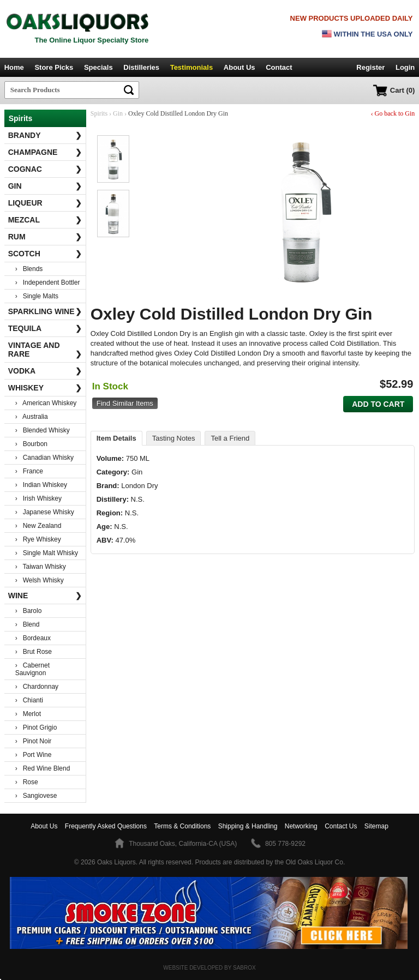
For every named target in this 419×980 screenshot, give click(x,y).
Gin (45, 186)
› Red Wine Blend (43, 768)
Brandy (45, 135)
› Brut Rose (34, 652)
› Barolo (29, 611)
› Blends (29, 269)
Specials (98, 67)
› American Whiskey (46, 403)
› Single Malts (37, 296)
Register (370, 67)
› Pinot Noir (34, 741)
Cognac (45, 169)
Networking (301, 826)
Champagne (45, 152)
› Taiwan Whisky (41, 567)
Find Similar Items (125, 403)
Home (14, 67)
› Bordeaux (33, 638)
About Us (240, 67)
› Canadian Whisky (44, 458)
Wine (45, 596)
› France (29, 471)
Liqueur (45, 203)
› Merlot (28, 714)
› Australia (32, 417)
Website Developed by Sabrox (209, 968)
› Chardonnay (37, 687)
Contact (279, 67)
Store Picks (54, 67)
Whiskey (45, 388)
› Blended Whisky (43, 430)
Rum (45, 237)
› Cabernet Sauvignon (32, 669)
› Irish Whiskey (38, 498)
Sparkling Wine (45, 311)
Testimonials (192, 67)
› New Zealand (38, 526)
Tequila (45, 328)
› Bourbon (31, 444)
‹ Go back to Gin (393, 113)
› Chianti (29, 700)
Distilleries (141, 67)
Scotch (45, 254)
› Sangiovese (36, 796)
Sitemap (376, 826)
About (44, 826)
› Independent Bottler (48, 282)
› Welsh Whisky (40, 580)
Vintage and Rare (45, 350)
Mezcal (45, 220)
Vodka (45, 371)
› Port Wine (34, 755)
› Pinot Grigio (36, 728)
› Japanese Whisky (45, 512)
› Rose (27, 782)
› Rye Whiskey (38, 539)
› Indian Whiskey (41, 485)
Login (405, 67)
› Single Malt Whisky (47, 553)
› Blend (28, 624)
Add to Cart (378, 404)
